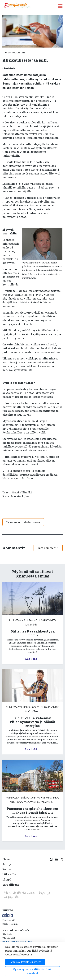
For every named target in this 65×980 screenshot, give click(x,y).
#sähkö (32, 620)
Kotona (7, 869)
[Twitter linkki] (61, 874)
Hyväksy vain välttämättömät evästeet (33, 971)
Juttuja (7, 864)
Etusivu (7, 859)
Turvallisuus (11, 885)
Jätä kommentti (48, 548)
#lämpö (47, 802)
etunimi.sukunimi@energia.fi (17, 941)
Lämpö (7, 879)
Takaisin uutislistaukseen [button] (23, 522)
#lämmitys (17, 620)
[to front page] (17, 5)
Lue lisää (31, 659)
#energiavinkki (48, 707)
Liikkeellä (9, 874)
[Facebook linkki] (51, 874)
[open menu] (60, 6)
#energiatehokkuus (21, 707)
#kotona (31, 711)
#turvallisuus (15, 53)
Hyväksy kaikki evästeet (25, 962)
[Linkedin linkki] (56, 874)
